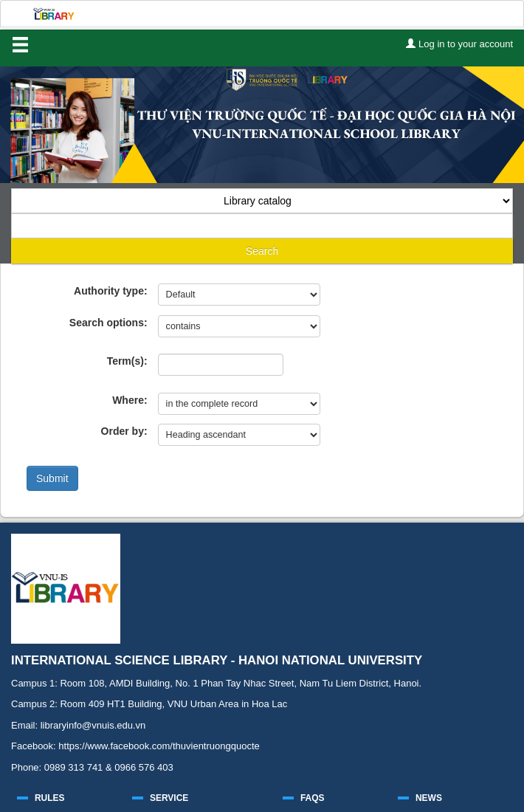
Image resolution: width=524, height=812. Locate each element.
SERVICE (169, 798)
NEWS (429, 798)
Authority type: (111, 291)
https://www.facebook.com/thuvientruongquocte (159, 746)
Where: (130, 400)
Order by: (124, 431)
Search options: (108, 323)
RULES (50, 798)
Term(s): (127, 361)
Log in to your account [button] (459, 44)
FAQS (313, 798)
